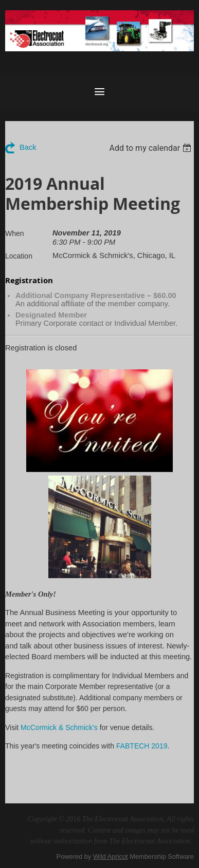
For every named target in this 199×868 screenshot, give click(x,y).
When (15, 233)
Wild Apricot (111, 856)
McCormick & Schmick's (59, 727)
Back (28, 147)
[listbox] (151, 148)
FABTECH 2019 (142, 746)
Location (19, 256)
